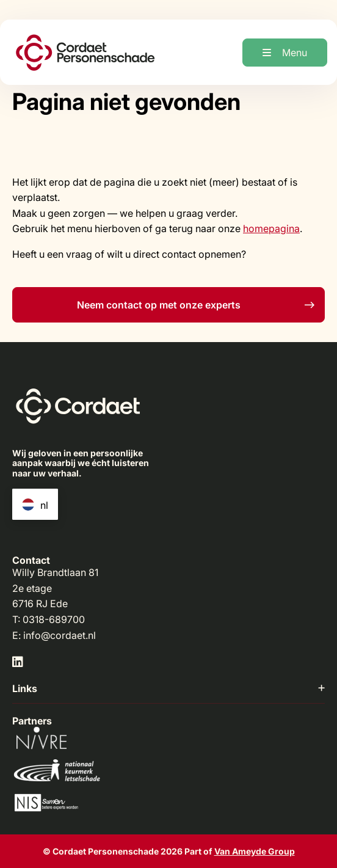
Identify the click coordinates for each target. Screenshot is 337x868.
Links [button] (168, 688)
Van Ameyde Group (255, 851)
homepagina (271, 228)
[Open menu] (285, 53)
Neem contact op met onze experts (196, 305)
